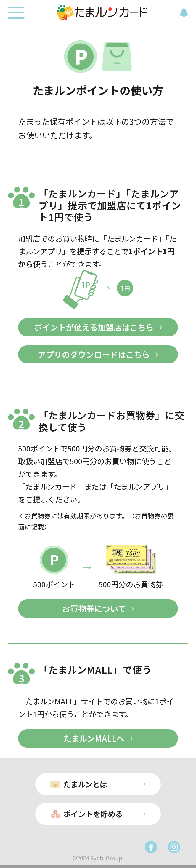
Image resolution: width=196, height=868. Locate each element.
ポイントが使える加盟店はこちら (94, 327)
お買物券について (94, 608)
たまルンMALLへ (94, 738)
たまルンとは (85, 784)
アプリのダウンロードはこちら (94, 354)
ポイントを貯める (93, 814)
